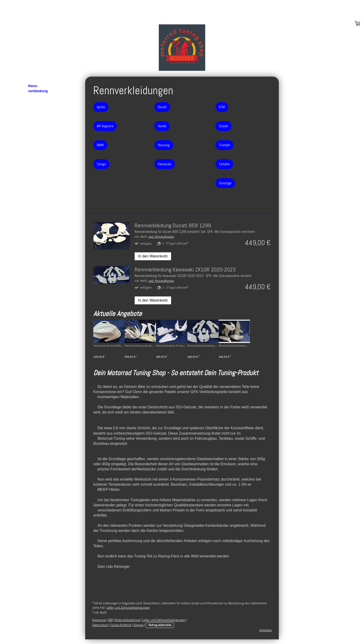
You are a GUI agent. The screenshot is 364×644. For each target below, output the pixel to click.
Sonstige (38, 177)
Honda (36, 131)
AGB (110, 620)
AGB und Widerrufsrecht (41, 213)
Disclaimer (37, 235)
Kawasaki (38, 144)
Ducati (36, 124)
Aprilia (36, 98)
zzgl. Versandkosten (161, 237)
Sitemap (139, 625)
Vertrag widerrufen (160, 625)
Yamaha (37, 170)
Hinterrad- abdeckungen (39, 77)
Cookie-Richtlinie (121, 625)
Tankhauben (38, 184)
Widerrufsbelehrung (127, 620)
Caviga (36, 117)
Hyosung (38, 137)
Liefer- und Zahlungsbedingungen (128, 608)
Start (32, 17)
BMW (35, 111)
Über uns (36, 197)
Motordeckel (38, 30)
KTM (34, 151)
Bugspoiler (37, 190)
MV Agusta (39, 104)
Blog (32, 24)
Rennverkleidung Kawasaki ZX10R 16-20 (260, 346)
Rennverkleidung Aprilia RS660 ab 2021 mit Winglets (160, 346)
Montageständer (42, 55)
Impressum (37, 222)
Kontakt (35, 203)
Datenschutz (38, 229)
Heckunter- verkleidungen (40, 65)
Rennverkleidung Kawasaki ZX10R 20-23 (224, 346)
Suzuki (36, 157)
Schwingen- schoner (38, 40)
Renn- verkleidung (38, 88)
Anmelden (266, 630)
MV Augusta (105, 126)
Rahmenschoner (42, 49)
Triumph (37, 164)
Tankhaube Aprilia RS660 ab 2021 (113, 346)
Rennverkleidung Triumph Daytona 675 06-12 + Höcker (197, 346)
